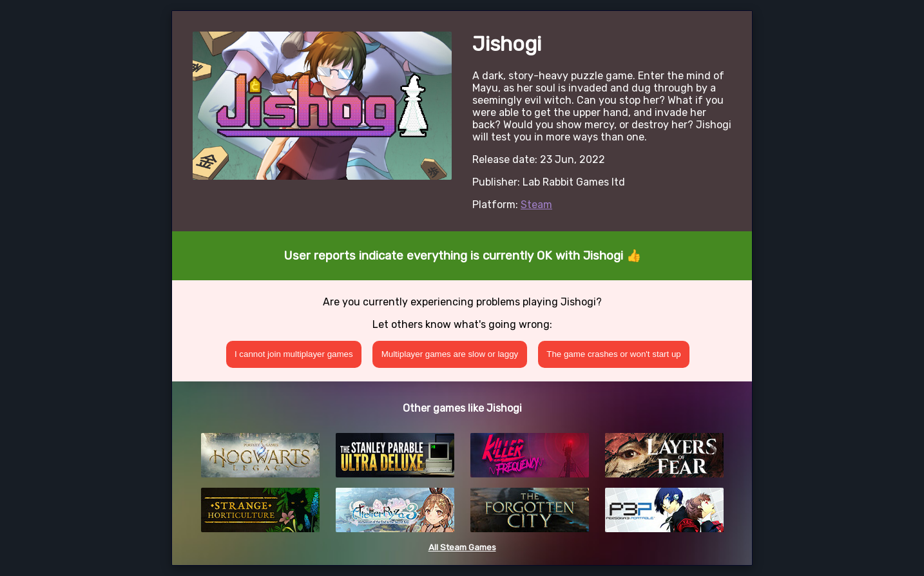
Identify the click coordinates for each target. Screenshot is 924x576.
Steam (536, 205)
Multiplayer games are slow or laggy (450, 354)
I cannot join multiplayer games (294, 354)
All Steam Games (462, 547)
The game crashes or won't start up (614, 354)
